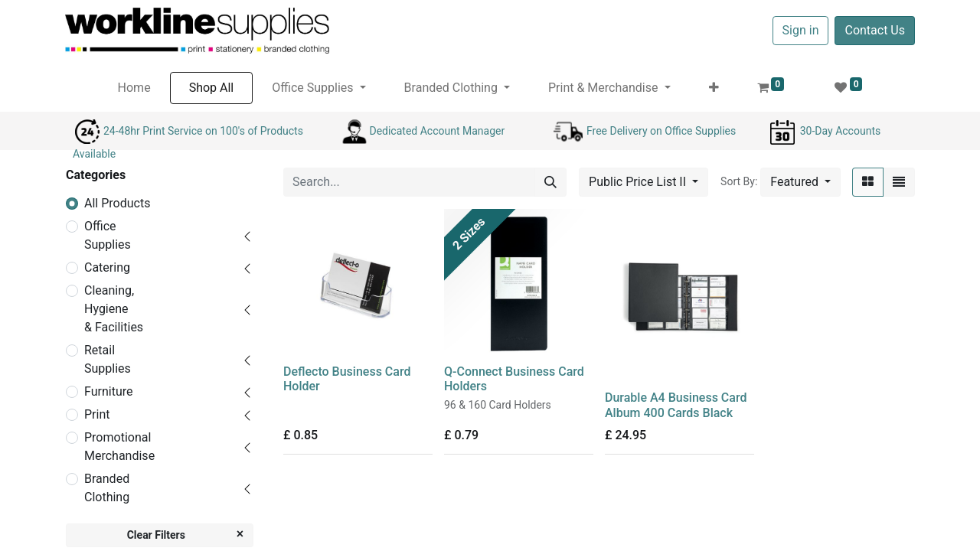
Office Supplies (108, 235)
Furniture (108, 391)
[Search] (550, 182)
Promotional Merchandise (119, 447)
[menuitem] (134, 88)
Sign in (801, 30)
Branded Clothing (107, 488)
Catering (107, 267)
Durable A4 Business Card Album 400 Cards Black (676, 405)
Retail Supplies (108, 359)
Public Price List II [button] (639, 182)
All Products (117, 203)
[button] (714, 88)
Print (97, 414)
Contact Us (875, 30)
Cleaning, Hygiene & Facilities (114, 309)
